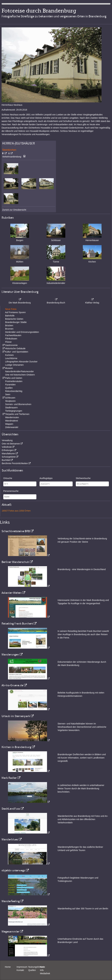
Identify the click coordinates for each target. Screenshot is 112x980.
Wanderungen (10, 655)
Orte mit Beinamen (11, 444)
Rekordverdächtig (14, 391)
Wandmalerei (12, 421)
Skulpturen (10, 401)
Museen (9, 368)
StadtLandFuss (11, 809)
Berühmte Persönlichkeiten (15, 463)
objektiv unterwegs (13, 870)
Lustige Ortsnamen (14, 365)
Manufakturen (8, 453)
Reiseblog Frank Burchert (17, 624)
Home (8, 967)
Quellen (9, 388)
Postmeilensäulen (14, 381)
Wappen (9, 424)
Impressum (22, 967)
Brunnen (9, 329)
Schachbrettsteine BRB (16, 531)
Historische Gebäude (15, 348)
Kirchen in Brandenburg (16, 747)
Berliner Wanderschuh (15, 562)
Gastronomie (11, 345)
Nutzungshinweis (37, 967)
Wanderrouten (12, 417)
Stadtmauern (11, 408)
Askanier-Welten (12, 593)
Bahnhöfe (10, 316)
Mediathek (45, 973)
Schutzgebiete (9, 457)
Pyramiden (10, 385)
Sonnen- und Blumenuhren (18, 404)
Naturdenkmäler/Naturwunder (20, 371)
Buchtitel (6, 460)
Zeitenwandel (12, 427)
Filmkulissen (11, 339)
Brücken (9, 325)
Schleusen (10, 398)
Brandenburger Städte (16, 322)
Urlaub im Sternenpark (16, 716)
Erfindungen (8, 450)
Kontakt (20, 970)
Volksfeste (7, 447)
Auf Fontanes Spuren (15, 312)
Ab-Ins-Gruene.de (12, 685)
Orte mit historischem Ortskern (20, 375)
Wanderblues (10, 839)
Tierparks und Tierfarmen (17, 414)
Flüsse (8, 342)
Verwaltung (7, 440)
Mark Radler (9, 778)
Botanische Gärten (14, 319)
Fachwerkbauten (13, 335)
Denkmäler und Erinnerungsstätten (22, 332)
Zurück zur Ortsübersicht (14, 210)
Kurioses (9, 355)
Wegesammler (10, 932)
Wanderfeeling (11, 901)
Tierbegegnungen (14, 411)
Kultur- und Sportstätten (17, 352)
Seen (8, 394)
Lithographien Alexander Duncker (21, 362)
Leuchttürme (11, 358)
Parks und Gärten (14, 378)
